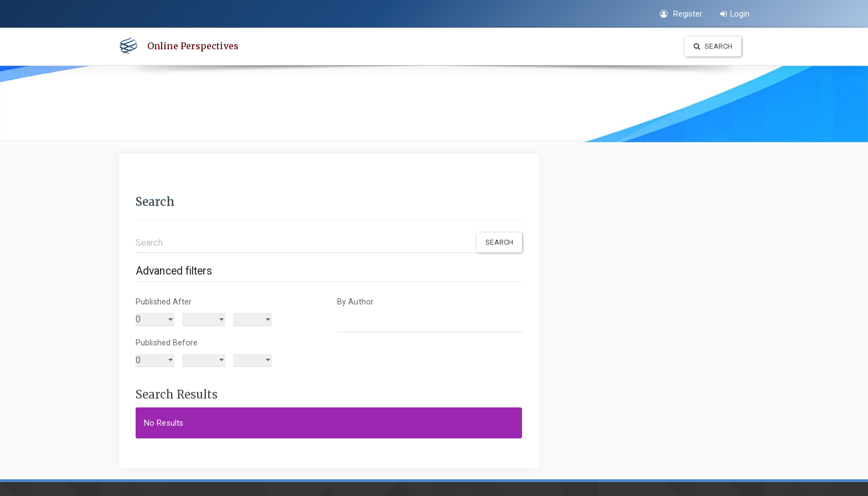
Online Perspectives (193, 46)
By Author (355, 302)
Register (681, 14)
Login (735, 14)
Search (713, 46)
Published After (164, 302)
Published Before (167, 343)
